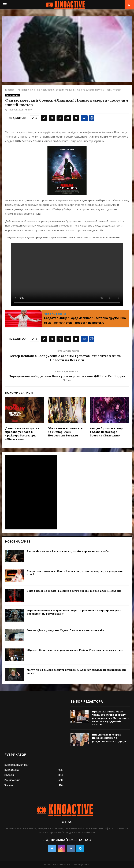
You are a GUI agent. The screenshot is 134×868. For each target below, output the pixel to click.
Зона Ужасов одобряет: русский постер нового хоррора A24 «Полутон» (74, 591)
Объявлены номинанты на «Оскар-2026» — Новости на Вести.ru (66, 432)
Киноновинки (13, 95)
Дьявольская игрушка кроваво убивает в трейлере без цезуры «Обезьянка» (22, 434)
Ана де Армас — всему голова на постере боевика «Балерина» (106, 432)
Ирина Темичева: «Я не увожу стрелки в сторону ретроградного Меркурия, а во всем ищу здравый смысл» (111, 718)
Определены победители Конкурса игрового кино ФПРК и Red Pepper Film (67, 378)
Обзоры (9, 775)
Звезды (9, 785)
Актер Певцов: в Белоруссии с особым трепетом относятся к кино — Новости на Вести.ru (67, 358)
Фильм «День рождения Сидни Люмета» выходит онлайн (66, 630)
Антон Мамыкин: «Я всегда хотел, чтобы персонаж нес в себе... (69, 551)
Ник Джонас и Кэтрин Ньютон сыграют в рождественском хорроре (109, 738)
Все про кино (12, 780)
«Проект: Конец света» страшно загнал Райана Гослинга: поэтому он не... (75, 650)
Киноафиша (12, 770)
